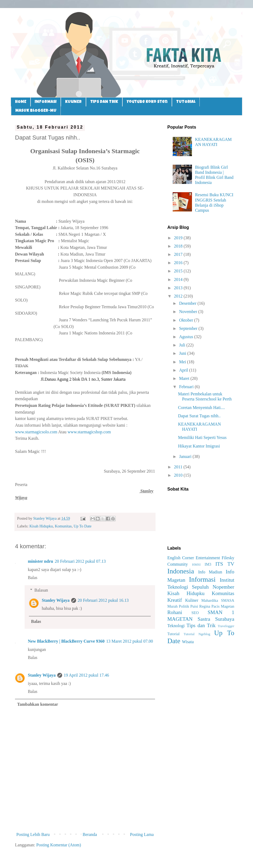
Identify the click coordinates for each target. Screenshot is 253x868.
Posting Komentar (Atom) (59, 845)
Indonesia (181, 571)
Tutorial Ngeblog (197, 634)
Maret (185, 378)
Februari (187, 387)
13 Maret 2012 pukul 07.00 (130, 641)
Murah (172, 606)
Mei (183, 362)
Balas (33, 578)
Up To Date (83, 526)
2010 (179, 475)
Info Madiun (210, 572)
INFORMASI (46, 102)
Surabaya (225, 619)
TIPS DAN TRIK (104, 102)
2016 (179, 263)
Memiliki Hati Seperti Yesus (202, 437)
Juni (183, 353)
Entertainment (208, 558)
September (189, 328)
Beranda (90, 834)
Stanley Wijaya (56, 600)
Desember (188, 303)
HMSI (196, 565)
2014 (179, 279)
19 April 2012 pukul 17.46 (86, 675)
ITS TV (225, 564)
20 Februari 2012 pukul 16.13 (103, 600)
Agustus (187, 337)
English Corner (181, 558)
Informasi (202, 579)
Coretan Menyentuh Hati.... (201, 408)
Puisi (194, 606)
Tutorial (173, 634)
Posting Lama (142, 834)
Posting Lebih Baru (33, 834)
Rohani (175, 612)
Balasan (41, 590)
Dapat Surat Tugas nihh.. (199, 416)
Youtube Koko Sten (147, 102)
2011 (179, 467)
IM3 (208, 564)
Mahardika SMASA (218, 600)
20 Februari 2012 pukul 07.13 (80, 561)
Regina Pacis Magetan (217, 606)
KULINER (73, 102)
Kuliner (192, 600)
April (184, 370)
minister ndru (40, 561)
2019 (179, 238)
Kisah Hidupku (41, 526)
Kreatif (175, 600)
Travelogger (226, 626)
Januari (186, 456)
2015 (179, 271)
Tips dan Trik (201, 625)
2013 (179, 288)
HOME (21, 102)
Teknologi (176, 626)
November (189, 312)
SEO (195, 613)
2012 (179, 296)
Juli (183, 345)
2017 (179, 254)
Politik (184, 606)
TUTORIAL (186, 102)
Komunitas (63, 526)
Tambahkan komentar (38, 704)
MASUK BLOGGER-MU (36, 111)
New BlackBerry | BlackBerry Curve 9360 (66, 641)
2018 (179, 246)
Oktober (187, 320)
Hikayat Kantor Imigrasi (199, 446)
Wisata (188, 642)
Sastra (204, 619)
